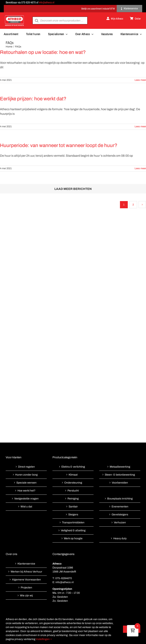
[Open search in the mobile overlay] (60, 20)
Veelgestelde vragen (26, 499)
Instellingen (44, 639)
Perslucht (73, 491)
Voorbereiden (120, 483)
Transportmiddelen (73, 523)
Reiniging (73, 499)
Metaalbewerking (120, 467)
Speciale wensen (26, 483)
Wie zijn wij (26, 596)
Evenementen (120, 507)
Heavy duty (120, 538)
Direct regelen (26, 467)
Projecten (26, 588)
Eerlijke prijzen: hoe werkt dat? (33, 99)
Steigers (73, 515)
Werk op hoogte (73, 538)
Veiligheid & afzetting (73, 530)
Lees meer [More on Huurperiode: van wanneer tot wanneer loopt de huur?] (140, 168)
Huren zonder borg (26, 475)
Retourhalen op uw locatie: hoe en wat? (43, 52)
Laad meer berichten (73, 189)
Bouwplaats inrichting (120, 499)
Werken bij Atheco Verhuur (26, 572)
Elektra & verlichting (73, 467)
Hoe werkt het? (26, 491)
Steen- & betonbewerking (120, 475)
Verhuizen (120, 523)
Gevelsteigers (120, 515)
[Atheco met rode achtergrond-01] (14, 16)
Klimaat (73, 475)
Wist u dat (26, 507)
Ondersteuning (73, 483)
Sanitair (73, 507)
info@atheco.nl (47, 2)
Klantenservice (26, 564)
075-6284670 (64, 578)
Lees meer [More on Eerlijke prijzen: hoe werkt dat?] (140, 127)
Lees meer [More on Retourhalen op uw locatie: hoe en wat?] (140, 80)
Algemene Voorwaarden (26, 580)
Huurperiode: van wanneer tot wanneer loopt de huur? (59, 145)
